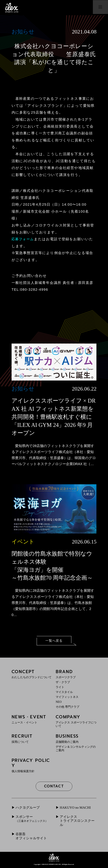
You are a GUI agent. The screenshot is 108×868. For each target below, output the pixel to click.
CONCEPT (32, 674)
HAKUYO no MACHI (76, 808)
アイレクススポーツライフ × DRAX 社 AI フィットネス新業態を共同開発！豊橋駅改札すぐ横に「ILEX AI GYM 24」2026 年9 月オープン (54, 417)
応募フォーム (23, 239)
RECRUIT (32, 739)
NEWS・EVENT (32, 719)
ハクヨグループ (28, 808)
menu (100, 8)
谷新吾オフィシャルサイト (32, 837)
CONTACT (54, 787)
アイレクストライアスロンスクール (78, 821)
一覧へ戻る (54, 641)
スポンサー (32, 819)
